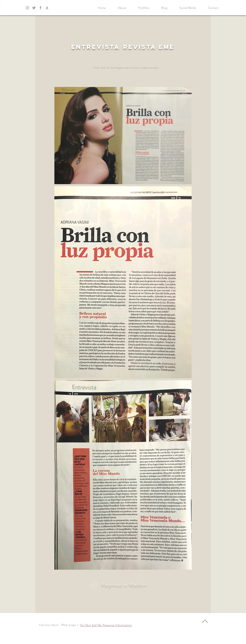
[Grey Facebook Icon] (40, 8)
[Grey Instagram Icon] (27, 8)
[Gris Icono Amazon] (47, 8)
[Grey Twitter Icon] (34, 8)
